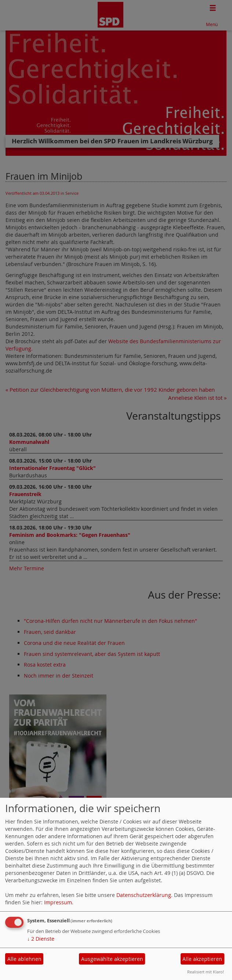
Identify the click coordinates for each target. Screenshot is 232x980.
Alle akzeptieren (202, 959)
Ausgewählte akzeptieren (112, 959)
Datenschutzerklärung (144, 895)
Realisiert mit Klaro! (206, 972)
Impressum (58, 902)
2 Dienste (41, 939)
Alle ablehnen (24, 959)
